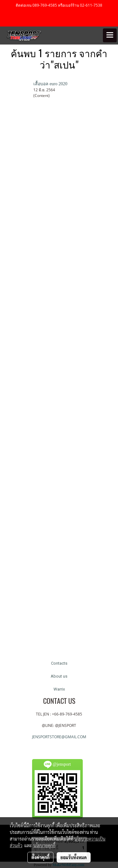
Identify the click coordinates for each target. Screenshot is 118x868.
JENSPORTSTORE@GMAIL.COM (59, 737)
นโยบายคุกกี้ (44, 845)
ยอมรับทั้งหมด (74, 857)
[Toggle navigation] (110, 35)
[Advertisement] (59, 384)
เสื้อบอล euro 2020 (50, 84)
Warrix (59, 689)
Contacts (59, 663)
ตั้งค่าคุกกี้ (40, 857)
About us (59, 676)
